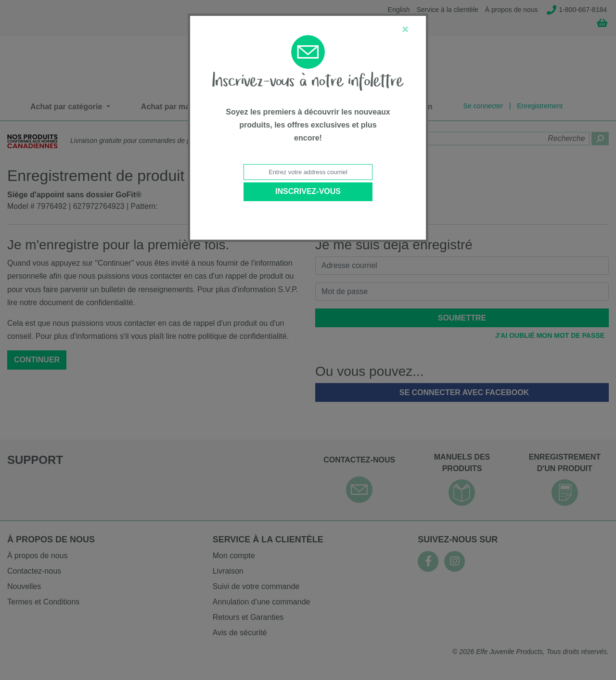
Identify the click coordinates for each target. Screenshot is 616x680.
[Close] (405, 29)
